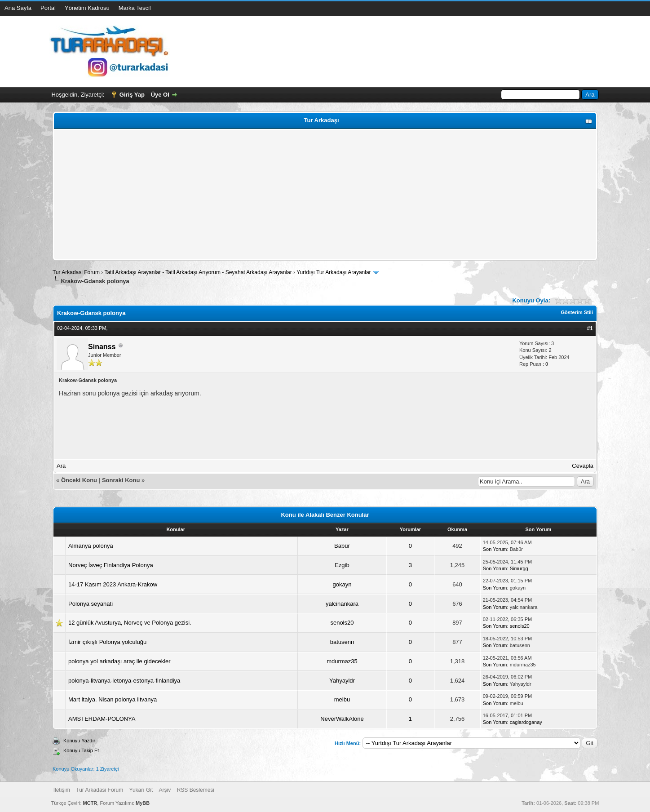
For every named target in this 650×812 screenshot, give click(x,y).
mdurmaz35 (342, 661)
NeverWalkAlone (342, 719)
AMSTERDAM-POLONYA (102, 719)
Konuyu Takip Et (81, 750)
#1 (590, 328)
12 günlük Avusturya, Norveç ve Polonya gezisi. (130, 623)
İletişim (62, 790)
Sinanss (102, 347)
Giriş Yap (132, 95)
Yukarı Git (141, 790)
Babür (342, 546)
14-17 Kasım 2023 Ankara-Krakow (113, 584)
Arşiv (165, 790)
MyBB (143, 803)
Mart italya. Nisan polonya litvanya (113, 699)
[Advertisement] (325, 195)
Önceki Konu (79, 480)
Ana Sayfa (18, 8)
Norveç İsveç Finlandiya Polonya (111, 565)
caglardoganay (526, 722)
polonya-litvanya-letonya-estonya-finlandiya (124, 681)
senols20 (342, 623)
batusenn (342, 642)
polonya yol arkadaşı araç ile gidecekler (119, 661)
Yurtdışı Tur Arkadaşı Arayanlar (334, 272)
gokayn (342, 584)
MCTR (90, 803)
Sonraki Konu (121, 480)
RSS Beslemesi (196, 790)
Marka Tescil (135, 8)
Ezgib (342, 565)
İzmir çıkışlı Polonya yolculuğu (107, 642)
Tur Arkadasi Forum (76, 272)
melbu (342, 699)
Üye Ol (160, 95)
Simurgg (519, 568)
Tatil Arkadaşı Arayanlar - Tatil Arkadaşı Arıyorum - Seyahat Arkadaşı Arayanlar (199, 272)
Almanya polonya (91, 546)
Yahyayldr (342, 681)
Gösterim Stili (577, 312)
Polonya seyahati (91, 604)
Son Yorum (495, 549)
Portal (48, 8)
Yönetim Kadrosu (87, 8)
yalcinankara (342, 604)
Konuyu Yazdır (79, 741)
